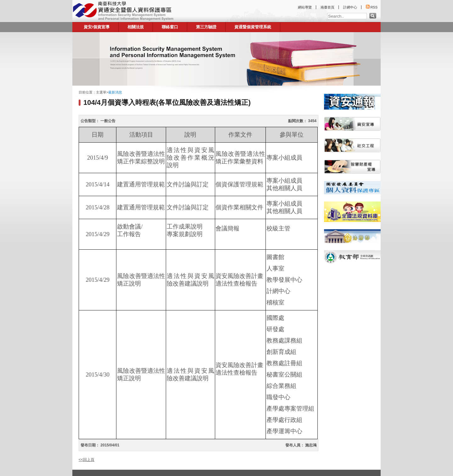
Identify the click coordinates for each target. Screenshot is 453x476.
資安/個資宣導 (97, 27)
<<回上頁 (87, 460)
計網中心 (350, 7)
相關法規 (136, 27)
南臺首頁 (327, 7)
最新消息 (115, 92)
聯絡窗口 (170, 27)
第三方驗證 (206, 27)
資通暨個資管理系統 (253, 27)
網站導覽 (305, 7)
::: (74, 20)
